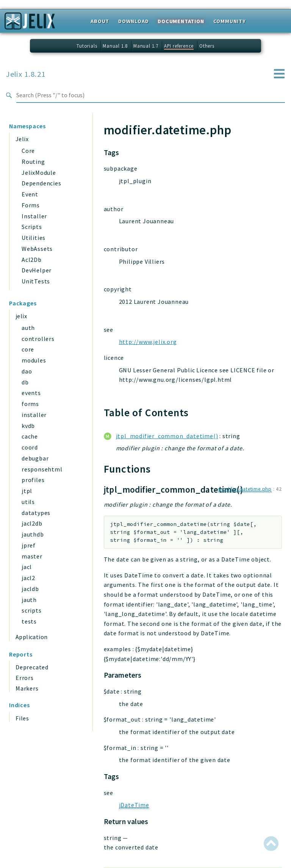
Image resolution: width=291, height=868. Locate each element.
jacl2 (28, 578)
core (28, 349)
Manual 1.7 (146, 46)
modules (34, 360)
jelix (21, 316)
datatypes (36, 513)
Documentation (181, 21)
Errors (25, 678)
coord (30, 447)
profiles (33, 480)
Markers (27, 688)
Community (230, 21)
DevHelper (37, 270)
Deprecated (32, 667)
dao (27, 371)
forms (30, 404)
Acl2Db (32, 260)
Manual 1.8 (115, 46)
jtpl (27, 491)
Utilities (34, 238)
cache (30, 436)
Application (31, 637)
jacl (27, 567)
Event (30, 194)
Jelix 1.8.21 (26, 74)
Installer (34, 216)
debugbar (35, 458)
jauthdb (33, 534)
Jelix (22, 139)
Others (207, 46)
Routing (33, 162)
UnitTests (36, 281)
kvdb (28, 426)
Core (28, 151)
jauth (29, 600)
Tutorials (87, 46)
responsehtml (42, 469)
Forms (31, 205)
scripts (32, 610)
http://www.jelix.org (148, 342)
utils (28, 502)
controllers (38, 339)
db (25, 382)
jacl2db (32, 523)
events (31, 393)
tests (29, 621)
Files (22, 718)
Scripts (32, 227)
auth (28, 328)
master (32, 556)
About (100, 21)
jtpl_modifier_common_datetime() (167, 436)
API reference (179, 46)
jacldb (30, 589)
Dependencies (41, 183)
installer (34, 415)
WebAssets (37, 249)
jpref (29, 545)
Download (133, 21)
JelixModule (39, 173)
